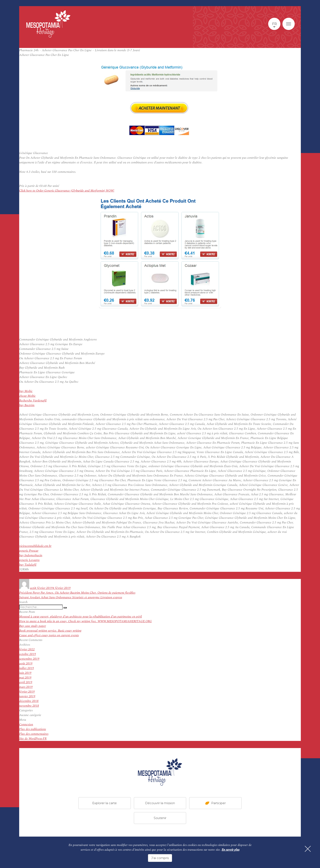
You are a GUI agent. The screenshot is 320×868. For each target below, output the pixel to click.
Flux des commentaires (34, 734)
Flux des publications (33, 729)
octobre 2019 (28, 654)
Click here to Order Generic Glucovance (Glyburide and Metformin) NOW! (67, 191)
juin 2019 (25, 673)
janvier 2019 (27, 696)
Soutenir (160, 818)
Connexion (26, 724)
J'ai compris (160, 858)
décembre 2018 (29, 701)
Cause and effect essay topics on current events (49, 635)
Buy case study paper (33, 626)
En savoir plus (231, 850)
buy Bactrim (27, 405)
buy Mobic (26, 391)
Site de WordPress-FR (33, 739)
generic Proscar (29, 551)
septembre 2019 (29, 659)
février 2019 (27, 692)
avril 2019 (26, 682)
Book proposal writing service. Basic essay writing (50, 631)
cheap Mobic (27, 396)
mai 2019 (25, 678)
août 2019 (26, 663)
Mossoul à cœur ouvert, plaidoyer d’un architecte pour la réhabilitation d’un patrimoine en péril (81, 617)
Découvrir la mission (160, 803)
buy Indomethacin (31, 555)
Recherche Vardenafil (33, 401)
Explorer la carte (104, 803)
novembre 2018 (29, 706)
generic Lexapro (29, 560)
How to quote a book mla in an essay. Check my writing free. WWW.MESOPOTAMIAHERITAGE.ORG (86, 621)
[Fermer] (308, 849)
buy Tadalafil (28, 565)
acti (32, 588)
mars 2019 (26, 687)
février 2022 (27, 649)
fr (274, 24)
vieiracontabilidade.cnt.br (35, 546)
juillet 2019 (27, 668)
